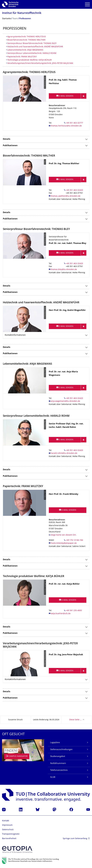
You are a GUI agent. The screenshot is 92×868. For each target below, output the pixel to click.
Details (7, 139)
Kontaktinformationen (15, 335)
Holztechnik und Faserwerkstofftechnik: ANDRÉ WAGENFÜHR (35, 47)
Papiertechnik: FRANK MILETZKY (22, 57)
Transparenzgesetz (11, 834)
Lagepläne (55, 743)
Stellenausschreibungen (61, 750)
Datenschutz (8, 830)
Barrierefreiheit (9, 839)
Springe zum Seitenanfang (75, 839)
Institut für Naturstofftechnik (22, 13)
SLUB (53, 777)
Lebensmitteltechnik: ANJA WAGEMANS (25, 50)
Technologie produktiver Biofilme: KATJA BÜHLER (30, 60)
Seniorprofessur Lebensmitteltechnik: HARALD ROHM (32, 53)
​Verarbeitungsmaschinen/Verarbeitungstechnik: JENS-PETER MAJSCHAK (40, 63)
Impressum (7, 825)
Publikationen (10, 146)
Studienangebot (58, 756)
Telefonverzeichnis (59, 770)
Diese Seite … (75, 720)
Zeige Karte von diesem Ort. (64, 535)
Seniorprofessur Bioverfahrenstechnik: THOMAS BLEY (32, 43)
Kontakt (6, 821)
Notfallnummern (58, 763)
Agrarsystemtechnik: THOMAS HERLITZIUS (27, 37)
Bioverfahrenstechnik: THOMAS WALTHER (26, 40)
